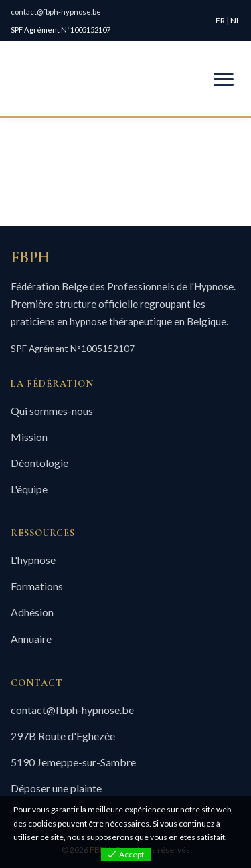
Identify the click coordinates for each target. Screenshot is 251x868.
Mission (29, 437)
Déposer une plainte (56, 788)
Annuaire (31, 639)
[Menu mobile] (224, 79)
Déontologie (39, 463)
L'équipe (29, 489)
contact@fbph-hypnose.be (56, 12)
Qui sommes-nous (52, 411)
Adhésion (32, 612)
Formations (37, 586)
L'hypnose (33, 560)
